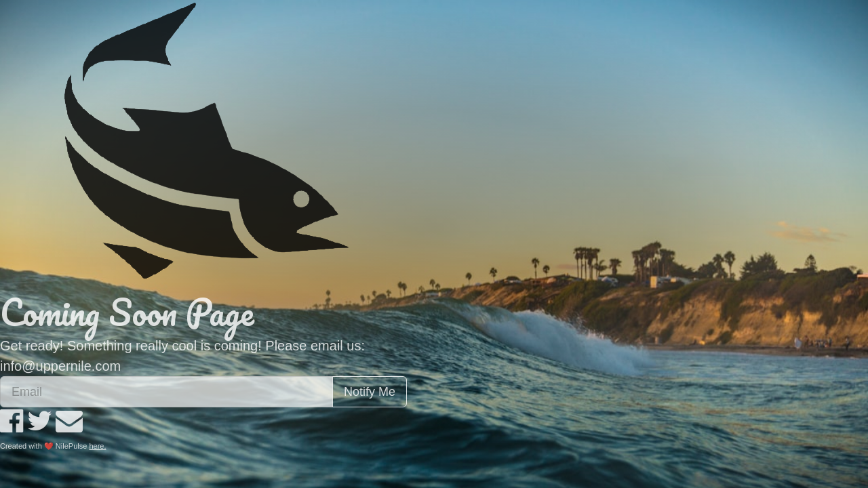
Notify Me (370, 392)
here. (97, 446)
